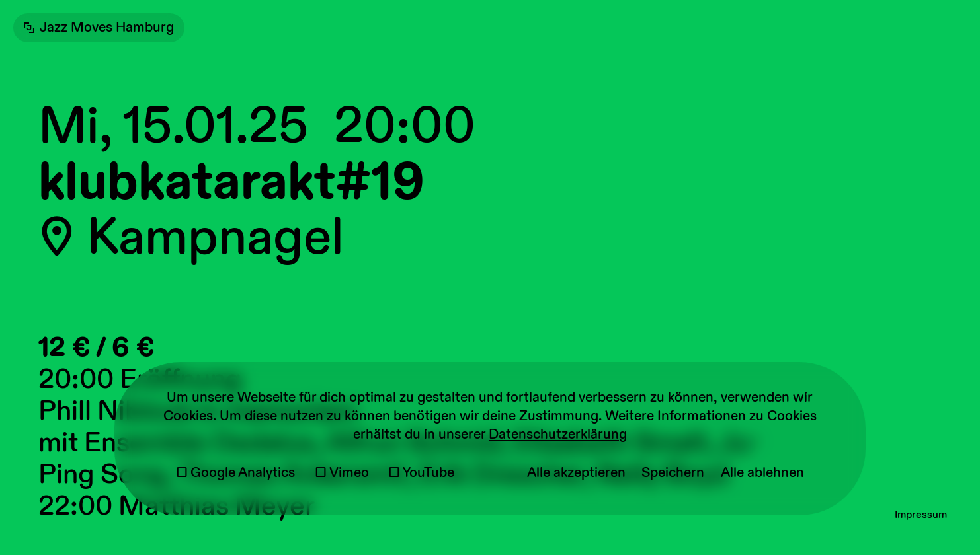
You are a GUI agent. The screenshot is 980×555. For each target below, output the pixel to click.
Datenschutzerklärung (558, 435)
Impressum (921, 515)
